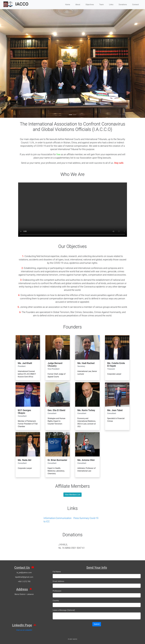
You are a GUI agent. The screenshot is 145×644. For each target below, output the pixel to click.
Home (68, 5)
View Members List (72, 495)
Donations (123, 5)
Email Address (58, 581)
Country (56, 601)
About (78, 5)
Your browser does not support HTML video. (73, 210)
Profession (57, 591)
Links (111, 5)
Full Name (57, 572)
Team (101, 5)
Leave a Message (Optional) (64, 610)
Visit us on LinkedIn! (24, 630)
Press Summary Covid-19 (86, 518)
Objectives (90, 5)
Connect (136, 5)
